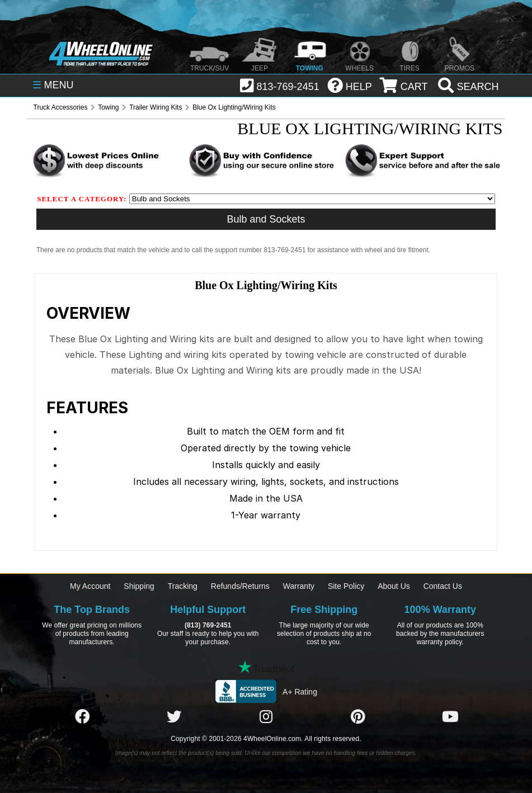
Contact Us (443, 586)
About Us (394, 586)
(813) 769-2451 (208, 625)
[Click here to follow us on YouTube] (450, 717)
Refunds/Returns (240, 586)
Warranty (299, 586)
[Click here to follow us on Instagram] (266, 717)
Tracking (183, 586)
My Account (90, 586)
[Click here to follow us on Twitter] (174, 717)
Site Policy (346, 586)
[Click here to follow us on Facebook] (82, 717)
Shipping (139, 586)
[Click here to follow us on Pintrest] (358, 717)
